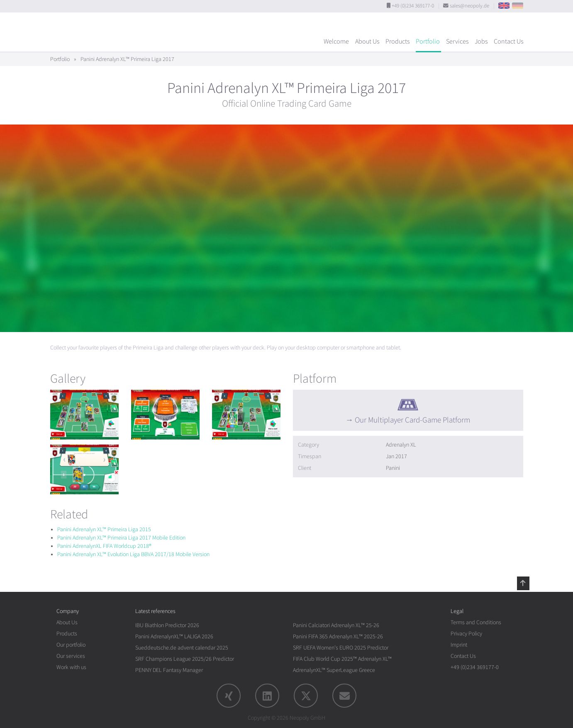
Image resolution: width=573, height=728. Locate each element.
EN (504, 6)
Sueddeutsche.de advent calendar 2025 (182, 648)
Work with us (71, 667)
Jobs (481, 42)
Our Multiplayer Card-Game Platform (412, 420)
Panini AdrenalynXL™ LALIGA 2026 (174, 636)
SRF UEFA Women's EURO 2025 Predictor (341, 648)
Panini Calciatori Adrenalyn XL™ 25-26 (336, 625)
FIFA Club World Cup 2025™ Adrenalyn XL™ (342, 659)
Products (397, 42)
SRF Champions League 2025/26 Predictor (185, 659)
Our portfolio (71, 645)
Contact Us (508, 42)
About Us (367, 42)
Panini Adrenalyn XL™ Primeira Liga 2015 (104, 529)
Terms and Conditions (476, 622)
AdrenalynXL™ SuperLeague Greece (334, 670)
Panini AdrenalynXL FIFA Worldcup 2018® (104, 546)
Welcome (336, 42)
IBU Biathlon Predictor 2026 (167, 625)
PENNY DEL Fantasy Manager (169, 670)
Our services (71, 656)
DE (518, 6)
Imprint (459, 645)
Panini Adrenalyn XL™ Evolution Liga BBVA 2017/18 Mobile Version (133, 554)
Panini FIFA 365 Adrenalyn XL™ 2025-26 (338, 636)
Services (457, 42)
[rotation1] (84, 415)
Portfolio (428, 42)
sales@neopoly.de (469, 6)
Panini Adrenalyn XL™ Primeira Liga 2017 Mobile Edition (121, 538)
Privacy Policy (466, 634)
